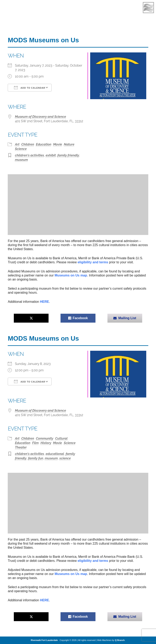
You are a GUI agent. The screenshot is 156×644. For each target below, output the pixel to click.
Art (17, 144)
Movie (58, 144)
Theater (21, 447)
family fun (36, 458)
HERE (44, 302)
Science (21, 149)
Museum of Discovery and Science (40, 117)
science (65, 458)
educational (55, 454)
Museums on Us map (71, 275)
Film (35, 443)
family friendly (68, 155)
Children (28, 144)
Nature (69, 144)
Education (44, 144)
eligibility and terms (93, 262)
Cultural (61, 438)
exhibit (51, 155)
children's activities (29, 155)
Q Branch (120, 640)
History (46, 443)
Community (45, 438)
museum (21, 160)
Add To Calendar (30, 88)
